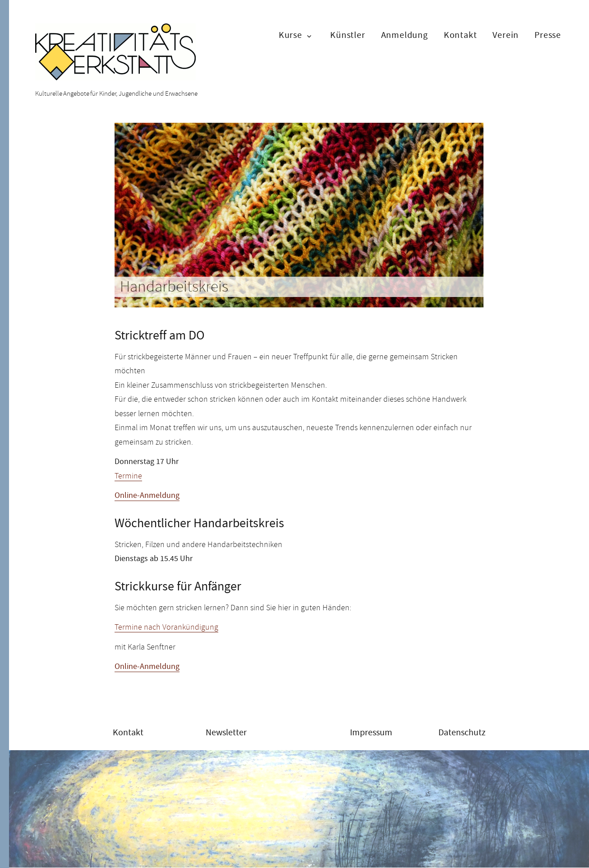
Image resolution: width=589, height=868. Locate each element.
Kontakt (460, 35)
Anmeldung (405, 35)
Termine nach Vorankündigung (166, 627)
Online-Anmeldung (147, 495)
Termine (128, 476)
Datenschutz (462, 732)
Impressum (371, 732)
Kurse (290, 35)
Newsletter (226, 732)
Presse (548, 35)
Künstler (347, 35)
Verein (506, 35)
